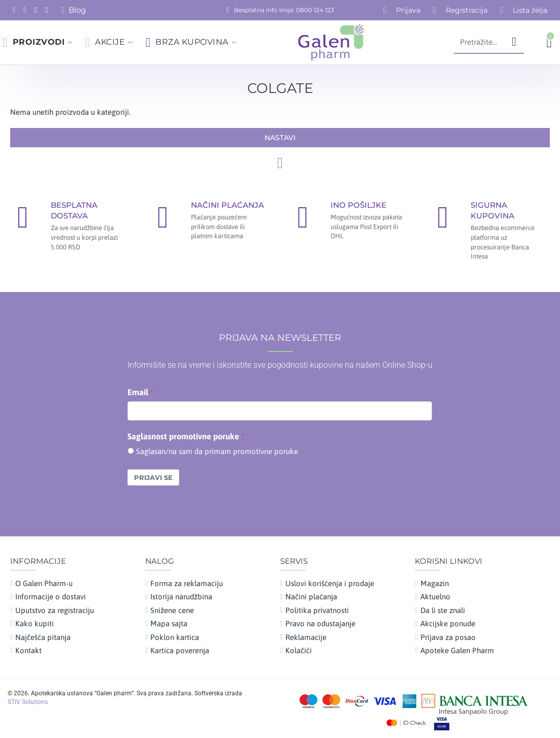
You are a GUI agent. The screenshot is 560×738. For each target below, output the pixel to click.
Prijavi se (153, 477)
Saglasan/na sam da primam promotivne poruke (217, 451)
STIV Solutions (28, 702)
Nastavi (280, 138)
